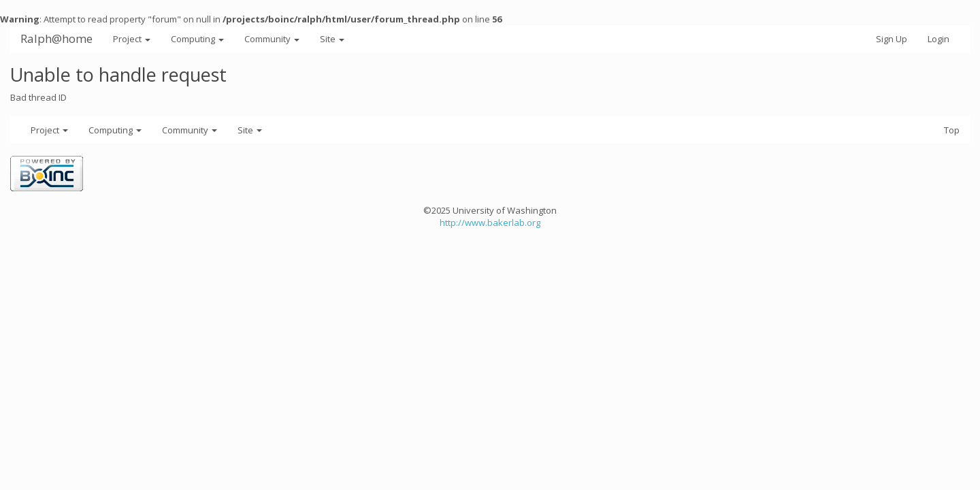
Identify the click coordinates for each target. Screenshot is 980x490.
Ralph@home (56, 38)
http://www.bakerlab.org (490, 223)
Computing (197, 39)
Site (332, 39)
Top (952, 130)
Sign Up (892, 39)
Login (938, 39)
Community (272, 39)
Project (132, 39)
